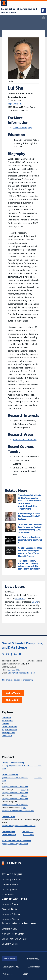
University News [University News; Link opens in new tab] (9, 889)
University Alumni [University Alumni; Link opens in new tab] (10, 904)
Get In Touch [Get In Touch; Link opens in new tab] (13, 693)
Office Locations (9, 726)
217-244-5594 (28, 835)
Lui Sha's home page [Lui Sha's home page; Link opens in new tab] (22, 128)
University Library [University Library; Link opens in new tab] (10, 944)
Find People (7, 720)
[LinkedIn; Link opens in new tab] (15, 654)
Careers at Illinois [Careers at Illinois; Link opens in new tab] (10, 884)
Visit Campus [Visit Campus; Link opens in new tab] (8, 894)
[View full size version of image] (44, 18)
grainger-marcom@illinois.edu (15, 844)
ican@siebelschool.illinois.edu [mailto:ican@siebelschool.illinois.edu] (15, 786)
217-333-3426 (14, 670)
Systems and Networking (25, 439)
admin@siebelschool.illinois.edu (21, 673)
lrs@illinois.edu (15, 104)
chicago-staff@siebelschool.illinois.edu (19, 826)
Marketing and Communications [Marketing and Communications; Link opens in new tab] (16, 841)
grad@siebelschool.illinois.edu (15, 777)
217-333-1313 (28, 832)
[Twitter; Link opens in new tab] (3, 654)
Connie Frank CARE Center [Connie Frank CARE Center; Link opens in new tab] (14, 939)
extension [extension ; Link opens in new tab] (20, 598)
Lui (33, 602)
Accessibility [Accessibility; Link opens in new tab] (34, 967)
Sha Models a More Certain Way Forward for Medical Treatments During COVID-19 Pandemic (30, 528)
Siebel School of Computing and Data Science (22, 645)
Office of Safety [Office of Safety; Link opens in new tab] (9, 835)
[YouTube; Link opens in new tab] (20, 654)
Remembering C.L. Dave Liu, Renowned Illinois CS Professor (29, 516)
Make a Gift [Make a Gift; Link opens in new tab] (12, 700)
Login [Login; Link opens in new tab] (25, 974)
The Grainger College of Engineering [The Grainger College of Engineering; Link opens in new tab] (18, 680)
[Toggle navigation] (43, 11)
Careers (5, 723)
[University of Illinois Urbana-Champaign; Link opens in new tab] (4, 4)
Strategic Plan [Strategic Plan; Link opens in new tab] (8, 732)
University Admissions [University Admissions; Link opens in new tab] (12, 879)
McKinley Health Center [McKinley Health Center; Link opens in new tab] (13, 934)
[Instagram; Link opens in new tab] (8, 654)
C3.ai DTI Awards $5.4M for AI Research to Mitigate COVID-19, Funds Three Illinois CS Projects (30, 552)
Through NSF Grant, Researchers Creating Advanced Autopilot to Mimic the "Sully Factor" (29, 565)
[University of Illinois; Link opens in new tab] (11, 863)
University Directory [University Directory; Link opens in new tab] (11, 919)
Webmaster (8, 974)
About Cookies (10, 959)
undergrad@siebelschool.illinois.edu (17, 765)
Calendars (7, 717)
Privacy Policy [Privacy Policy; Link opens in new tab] (32, 959)
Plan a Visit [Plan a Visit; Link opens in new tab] (7, 736)
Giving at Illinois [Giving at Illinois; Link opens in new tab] (9, 909)
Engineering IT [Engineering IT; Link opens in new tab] (9, 832)
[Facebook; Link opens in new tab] (11, 654)
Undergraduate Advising (13, 762)
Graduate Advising (10, 774)
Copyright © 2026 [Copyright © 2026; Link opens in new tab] (11, 967)
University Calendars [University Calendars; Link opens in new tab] (11, 914)
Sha (37, 602)
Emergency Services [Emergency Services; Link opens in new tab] (11, 929)
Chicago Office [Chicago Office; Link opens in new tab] (9, 817)
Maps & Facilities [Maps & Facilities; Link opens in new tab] (9, 729)
